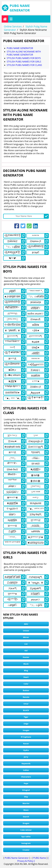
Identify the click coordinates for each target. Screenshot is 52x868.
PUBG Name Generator (17, 858)
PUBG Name (40, 858)
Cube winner (26, 830)
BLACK (26, 710)
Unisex (26, 631)
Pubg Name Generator (20, 48)
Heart (26, 677)
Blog (26, 670)
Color (26, 684)
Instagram (26, 843)
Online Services (13, 26)
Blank (26, 664)
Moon (26, 810)
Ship (26, 797)
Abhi (26, 624)
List (26, 644)
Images (26, 730)
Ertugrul (26, 790)
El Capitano (26, 737)
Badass (26, 690)
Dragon (26, 823)
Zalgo (26, 724)
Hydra (26, 750)
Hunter (26, 657)
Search (26, 817)
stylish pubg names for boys (24, 58)
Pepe (26, 783)
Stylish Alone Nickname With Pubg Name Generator (24, 53)
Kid (26, 651)
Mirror (26, 637)
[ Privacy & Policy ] (33, 859)
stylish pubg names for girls (24, 62)
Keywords (26, 763)
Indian (26, 770)
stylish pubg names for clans (24, 65)
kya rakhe (26, 837)
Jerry (26, 757)
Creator (26, 850)
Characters (26, 777)
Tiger (26, 717)
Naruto (26, 697)
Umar (26, 704)
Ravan (26, 744)
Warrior (26, 803)
